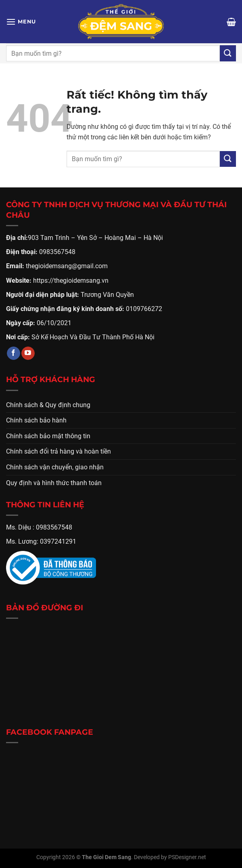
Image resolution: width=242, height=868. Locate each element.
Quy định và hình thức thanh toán (54, 483)
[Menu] (21, 22)
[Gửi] (228, 53)
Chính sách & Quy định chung (48, 405)
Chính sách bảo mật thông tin (48, 436)
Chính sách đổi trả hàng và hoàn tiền (58, 451)
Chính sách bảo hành (36, 420)
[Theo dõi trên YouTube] (28, 353)
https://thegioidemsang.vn (71, 281)
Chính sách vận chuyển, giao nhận (55, 467)
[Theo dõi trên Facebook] (14, 353)
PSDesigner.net (187, 857)
